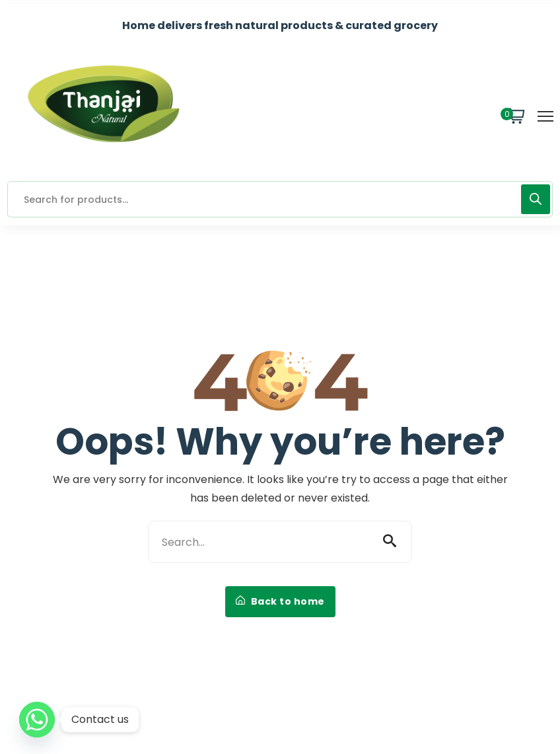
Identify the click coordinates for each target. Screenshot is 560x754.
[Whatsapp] (37, 720)
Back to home (280, 601)
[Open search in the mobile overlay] (280, 199)
